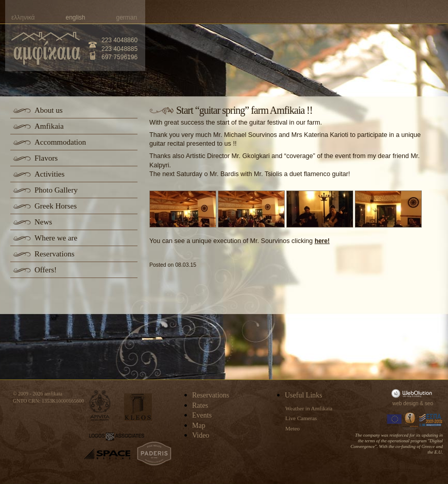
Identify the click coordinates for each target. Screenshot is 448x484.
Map (199, 426)
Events (202, 415)
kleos (138, 407)
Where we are (56, 238)
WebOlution (413, 393)
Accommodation (60, 142)
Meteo (292, 428)
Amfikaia (49, 126)
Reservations (54, 254)
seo (429, 403)
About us (49, 110)
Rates (200, 405)
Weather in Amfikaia (309, 408)
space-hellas (107, 454)
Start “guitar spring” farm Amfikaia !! (244, 110)
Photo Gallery (56, 190)
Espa (431, 420)
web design (406, 403)
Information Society (411, 420)
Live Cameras (301, 418)
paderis (154, 454)
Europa (394, 420)
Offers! (46, 270)
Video (201, 435)
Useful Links (304, 395)
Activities (49, 174)
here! (322, 241)
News (43, 222)
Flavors (46, 158)
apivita (100, 405)
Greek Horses (56, 206)
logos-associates (117, 437)
